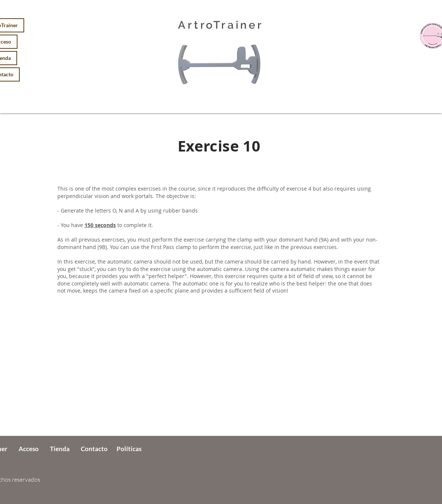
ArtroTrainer (221, 25)
